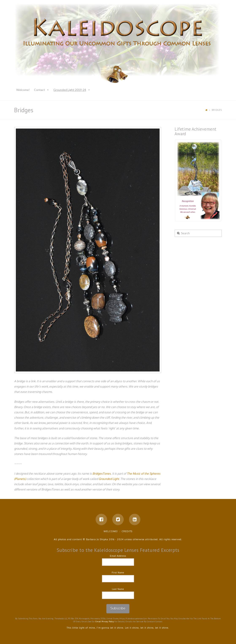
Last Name (118, 589)
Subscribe (118, 608)
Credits (127, 531)
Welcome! (23, 90)
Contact (39, 90)
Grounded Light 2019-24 (70, 90)
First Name (118, 573)
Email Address (118, 556)
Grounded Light (109, 479)
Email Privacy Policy (105, 621)
